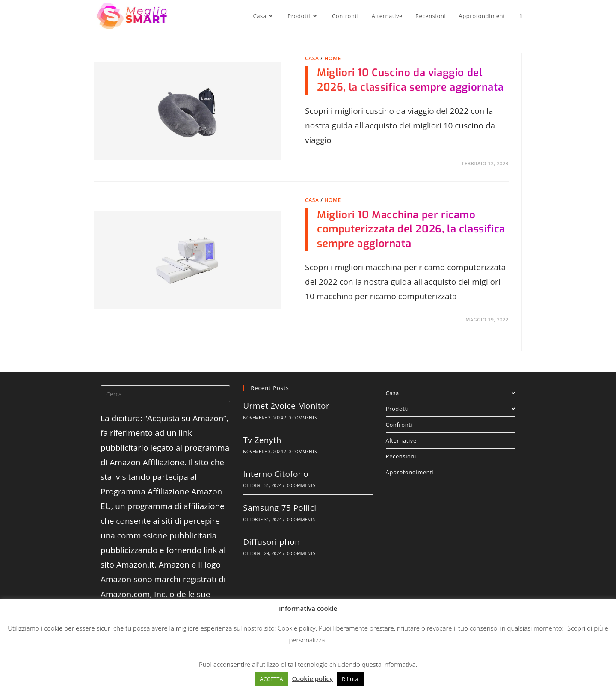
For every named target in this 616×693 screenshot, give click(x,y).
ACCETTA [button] (271, 679)
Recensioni (401, 456)
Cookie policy (296, 628)
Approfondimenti (410, 472)
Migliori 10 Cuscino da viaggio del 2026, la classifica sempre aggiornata (410, 80)
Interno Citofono (275, 474)
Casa (312, 58)
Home (333, 58)
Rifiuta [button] (350, 679)
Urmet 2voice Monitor (286, 406)
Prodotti (451, 409)
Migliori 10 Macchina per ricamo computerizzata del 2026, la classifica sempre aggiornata (411, 229)
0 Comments (303, 418)
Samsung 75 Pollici (280, 508)
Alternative (401, 440)
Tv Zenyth (262, 440)
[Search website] (521, 16)
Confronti (399, 425)
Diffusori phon (271, 542)
